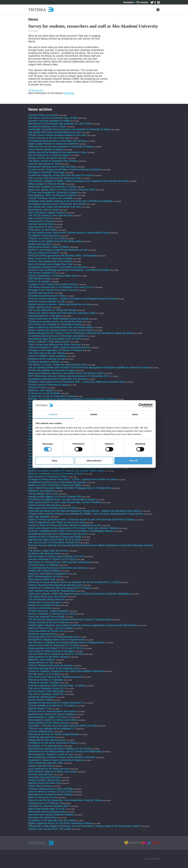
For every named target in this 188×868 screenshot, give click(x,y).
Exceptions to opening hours (44, 236)
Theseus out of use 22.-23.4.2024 (47, 238)
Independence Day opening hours (47, 740)
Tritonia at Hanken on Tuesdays (46, 680)
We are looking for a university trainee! (49, 155)
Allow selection (94, 461)
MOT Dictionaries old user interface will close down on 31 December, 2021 (69, 376)
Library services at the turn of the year (49, 138)
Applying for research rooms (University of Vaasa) (55, 760)
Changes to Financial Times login (46, 172)
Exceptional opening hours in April (47, 126)
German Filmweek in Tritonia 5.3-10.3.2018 (52, 559)
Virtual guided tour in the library (45, 316)
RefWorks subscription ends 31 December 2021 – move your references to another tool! (77, 382)
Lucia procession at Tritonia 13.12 (47, 631)
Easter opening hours (40, 244)
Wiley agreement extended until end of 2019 (52, 508)
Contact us (50, 2)
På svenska (142, 2)
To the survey (36, 90)
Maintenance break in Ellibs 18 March (49, 247)
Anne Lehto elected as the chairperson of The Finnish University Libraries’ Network (73, 528)
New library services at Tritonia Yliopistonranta (54, 734)
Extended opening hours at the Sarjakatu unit (53, 668)
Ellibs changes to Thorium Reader (47, 184)
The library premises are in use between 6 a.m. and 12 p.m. (61, 287)
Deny (55, 461)
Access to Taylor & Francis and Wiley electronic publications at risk (65, 525)
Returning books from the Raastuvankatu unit (53, 637)
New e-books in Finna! (41, 218)
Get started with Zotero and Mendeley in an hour (55, 132)
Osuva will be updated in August (46, 149)
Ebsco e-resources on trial (43, 797)
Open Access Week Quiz (42, 579)
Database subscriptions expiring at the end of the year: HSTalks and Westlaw (70, 201)
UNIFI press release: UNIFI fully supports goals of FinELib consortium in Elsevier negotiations (79, 594)
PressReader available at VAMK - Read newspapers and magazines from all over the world (78, 181)
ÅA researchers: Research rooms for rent (51, 754)
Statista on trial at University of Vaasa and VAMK (55, 485)
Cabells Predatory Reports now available (51, 198)
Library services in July (41, 663)
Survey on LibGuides (40, 608)
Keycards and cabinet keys (43, 817)
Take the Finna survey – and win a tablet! (51, 628)
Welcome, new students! (42, 660)
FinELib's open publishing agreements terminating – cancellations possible (69, 270)
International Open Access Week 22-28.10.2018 (54, 540)
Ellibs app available (39, 517)
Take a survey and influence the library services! (55, 178)
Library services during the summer (48, 158)
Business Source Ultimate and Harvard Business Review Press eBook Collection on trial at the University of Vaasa (91, 545)
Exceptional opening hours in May (47, 296)
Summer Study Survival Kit (43, 115)
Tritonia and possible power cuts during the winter (55, 322)
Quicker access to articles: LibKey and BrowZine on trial (59, 304)
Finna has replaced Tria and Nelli (46, 617)
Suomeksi (128, 2)
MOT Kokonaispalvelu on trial (44, 576)
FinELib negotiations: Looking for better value (53, 276)
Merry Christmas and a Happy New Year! (51, 264)
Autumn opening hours (41, 766)
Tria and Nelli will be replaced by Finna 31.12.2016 (56, 654)
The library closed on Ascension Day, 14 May (53, 118)
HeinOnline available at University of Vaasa (52, 187)
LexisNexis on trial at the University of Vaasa (53, 743)
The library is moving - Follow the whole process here (57, 365)
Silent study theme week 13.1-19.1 (47, 809)
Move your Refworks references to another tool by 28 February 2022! (66, 373)
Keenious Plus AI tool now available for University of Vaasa (60, 147)
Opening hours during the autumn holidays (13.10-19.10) (59, 749)
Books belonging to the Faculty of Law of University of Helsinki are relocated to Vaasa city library (81, 333)
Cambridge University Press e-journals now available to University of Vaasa (69, 129)
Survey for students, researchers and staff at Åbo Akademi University (66, 671)
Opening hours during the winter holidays (51, 795)
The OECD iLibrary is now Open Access (50, 215)
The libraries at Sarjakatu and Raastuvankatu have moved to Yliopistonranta (70, 620)
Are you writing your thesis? (43, 253)
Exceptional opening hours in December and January (57, 141)
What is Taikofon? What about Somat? (49, 342)
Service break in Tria (40, 708)
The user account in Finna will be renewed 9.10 (54, 542)
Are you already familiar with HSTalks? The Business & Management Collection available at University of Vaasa (89, 367)
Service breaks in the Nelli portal (46, 691)
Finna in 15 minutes (39, 281)
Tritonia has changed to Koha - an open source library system (62, 499)
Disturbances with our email (43, 210)
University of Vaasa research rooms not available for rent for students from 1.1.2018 (74, 582)
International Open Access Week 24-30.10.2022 (54, 339)
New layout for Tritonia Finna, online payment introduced (59, 562)
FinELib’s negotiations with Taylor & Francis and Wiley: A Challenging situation (71, 531)
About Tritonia (67, 2)
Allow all (133, 461)
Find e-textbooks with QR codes (46, 763)
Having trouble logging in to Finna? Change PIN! (55, 497)
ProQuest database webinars (44, 362)
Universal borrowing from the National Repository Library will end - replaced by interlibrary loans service (85, 511)
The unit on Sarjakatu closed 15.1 (47, 694)
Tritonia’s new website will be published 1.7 (52, 729)
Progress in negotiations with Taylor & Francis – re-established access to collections (74, 468)
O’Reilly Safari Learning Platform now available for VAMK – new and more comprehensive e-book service (86, 514)
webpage (69, 93)
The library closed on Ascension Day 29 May (53, 161)
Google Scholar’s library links (44, 780)
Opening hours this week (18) (44, 783)
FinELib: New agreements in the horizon (50, 261)
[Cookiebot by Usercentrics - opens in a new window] (141, 405)
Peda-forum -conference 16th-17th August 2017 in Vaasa (59, 588)
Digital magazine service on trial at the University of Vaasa (60, 823)
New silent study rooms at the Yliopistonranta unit (55, 677)
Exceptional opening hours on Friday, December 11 (56, 703)
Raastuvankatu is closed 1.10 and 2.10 (50, 717)
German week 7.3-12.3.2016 (44, 674)
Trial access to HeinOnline (43, 230)
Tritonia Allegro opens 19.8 (43, 494)
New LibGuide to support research (47, 213)
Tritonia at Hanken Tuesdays (44, 683)
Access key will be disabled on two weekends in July (57, 152)
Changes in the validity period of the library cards (55, 241)
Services (37, 2)
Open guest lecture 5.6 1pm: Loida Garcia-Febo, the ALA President (65, 502)
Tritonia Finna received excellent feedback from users (58, 135)
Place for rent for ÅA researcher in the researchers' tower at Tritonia (65, 800)
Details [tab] (94, 414)
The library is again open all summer (48, 551)
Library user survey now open (45, 602)
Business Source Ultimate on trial (46, 301)
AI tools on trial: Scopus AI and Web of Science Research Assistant (65, 170)
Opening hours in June (41, 227)
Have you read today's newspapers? (48, 574)
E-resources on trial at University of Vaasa (51, 396)
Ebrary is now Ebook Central (44, 605)
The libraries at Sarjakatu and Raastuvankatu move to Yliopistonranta (66, 642)
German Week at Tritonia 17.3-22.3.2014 (51, 792)
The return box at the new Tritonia (47, 353)
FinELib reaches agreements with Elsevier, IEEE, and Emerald (62, 256)
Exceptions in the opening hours (46, 746)
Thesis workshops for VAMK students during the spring (58, 319)
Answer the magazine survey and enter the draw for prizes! (61, 175)
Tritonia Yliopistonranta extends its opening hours (55, 585)
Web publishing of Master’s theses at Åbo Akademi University (62, 757)
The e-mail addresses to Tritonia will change (52, 310)
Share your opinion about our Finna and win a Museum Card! (62, 190)
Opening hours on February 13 (45, 803)
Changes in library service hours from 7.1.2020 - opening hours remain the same (72, 479)
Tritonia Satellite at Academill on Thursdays (52, 706)
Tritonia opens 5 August (41, 221)
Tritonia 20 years (37, 388)
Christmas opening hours (42, 634)
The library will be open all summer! (48, 597)
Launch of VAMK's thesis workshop (48, 356)
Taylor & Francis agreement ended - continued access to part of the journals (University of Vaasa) (81, 520)
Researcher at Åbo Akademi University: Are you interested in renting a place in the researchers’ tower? (84, 826)
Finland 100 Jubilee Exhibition (45, 571)
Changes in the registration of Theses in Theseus (55, 350)
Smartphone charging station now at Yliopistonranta (57, 640)
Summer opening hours (41, 224)
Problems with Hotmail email (44, 554)
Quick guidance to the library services (49, 657)
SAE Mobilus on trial (39, 279)
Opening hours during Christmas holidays (51, 815)
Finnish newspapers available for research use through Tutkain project (67, 471)
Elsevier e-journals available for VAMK (49, 121)
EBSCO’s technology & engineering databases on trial (58, 250)
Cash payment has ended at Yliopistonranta (52, 591)
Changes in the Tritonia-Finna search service (53, 284)
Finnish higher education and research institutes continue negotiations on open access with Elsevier (83, 625)
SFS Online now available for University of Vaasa (55, 324)
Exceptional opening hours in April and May (52, 167)
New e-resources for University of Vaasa (50, 258)
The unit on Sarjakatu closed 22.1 (47, 688)
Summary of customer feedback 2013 (49, 806)
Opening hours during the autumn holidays (52, 714)
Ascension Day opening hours (45, 777)
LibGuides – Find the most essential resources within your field (63, 726)
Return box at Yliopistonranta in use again (51, 651)
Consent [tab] (53, 414)
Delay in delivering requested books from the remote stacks (61, 327)
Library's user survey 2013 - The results (50, 829)
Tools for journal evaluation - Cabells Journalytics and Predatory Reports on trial (72, 299)
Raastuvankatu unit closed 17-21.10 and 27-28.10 (56, 648)
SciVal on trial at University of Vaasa (48, 385)
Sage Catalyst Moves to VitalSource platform (53, 144)
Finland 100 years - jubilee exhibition (49, 611)
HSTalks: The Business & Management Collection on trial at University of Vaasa (72, 399)
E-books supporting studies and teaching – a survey (57, 685)
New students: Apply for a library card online (52, 720)
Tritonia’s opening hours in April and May (51, 789)
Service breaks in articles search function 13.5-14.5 (56, 556)
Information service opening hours (47, 812)
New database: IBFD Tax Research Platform (53, 195)
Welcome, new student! (41, 390)
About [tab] (135, 414)
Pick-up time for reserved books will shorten (52, 711)
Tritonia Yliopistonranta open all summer (50, 665)
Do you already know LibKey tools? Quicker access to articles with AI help (69, 233)
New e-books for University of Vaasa (48, 476)
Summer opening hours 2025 (44, 164)
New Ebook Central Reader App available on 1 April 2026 (60, 124)
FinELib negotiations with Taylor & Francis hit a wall (56, 522)
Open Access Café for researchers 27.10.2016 (54, 645)
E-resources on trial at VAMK (45, 393)
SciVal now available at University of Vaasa (52, 370)
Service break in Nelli (40, 700)
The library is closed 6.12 (42, 273)
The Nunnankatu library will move (47, 599)
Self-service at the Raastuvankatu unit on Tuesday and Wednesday (65, 751)
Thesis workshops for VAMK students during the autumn (59, 347)
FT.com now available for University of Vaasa (53, 192)
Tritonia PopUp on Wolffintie (44, 565)
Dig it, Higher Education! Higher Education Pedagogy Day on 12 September (70, 488)
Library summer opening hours (45, 505)
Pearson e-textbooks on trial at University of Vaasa (56, 474)
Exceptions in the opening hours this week (51, 820)
